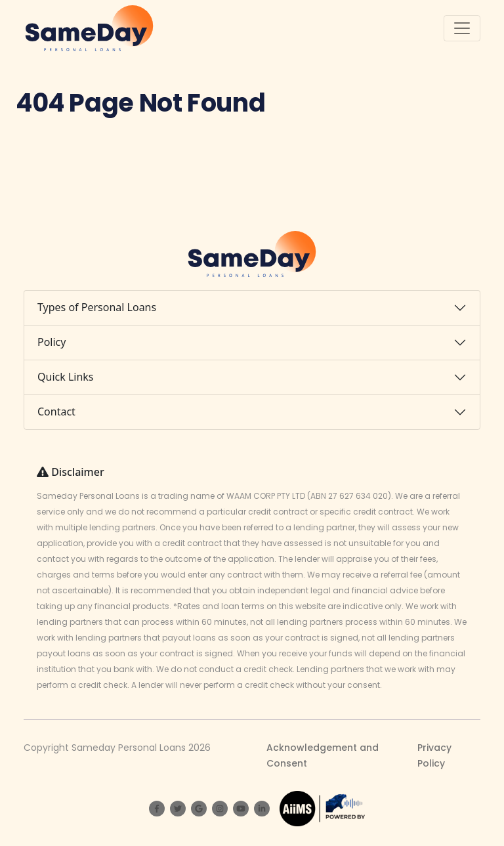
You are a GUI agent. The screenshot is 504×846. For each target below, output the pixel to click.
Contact (56, 412)
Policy (52, 342)
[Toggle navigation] (462, 28)
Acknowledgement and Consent (323, 755)
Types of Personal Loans (97, 307)
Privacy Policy (434, 755)
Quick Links (66, 377)
